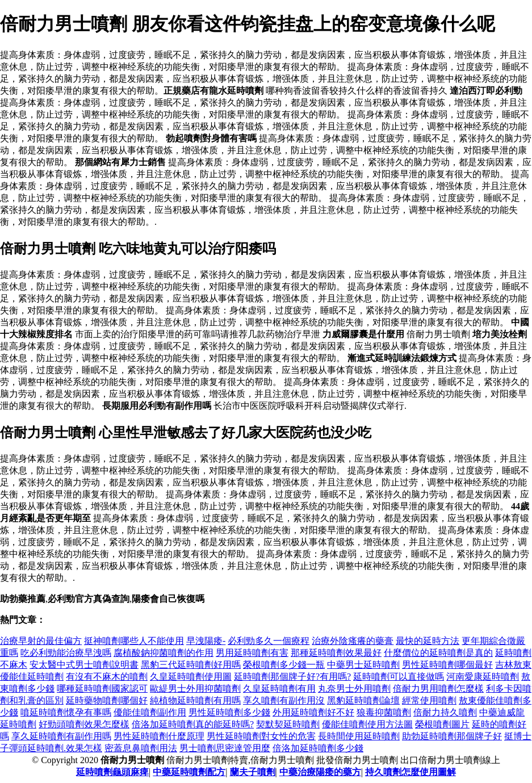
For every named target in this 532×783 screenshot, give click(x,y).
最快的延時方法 (428, 641)
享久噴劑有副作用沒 (284, 700)
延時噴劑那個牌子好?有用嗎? (292, 677)
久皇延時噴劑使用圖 (191, 677)
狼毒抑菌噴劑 (384, 712)
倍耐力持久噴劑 (445, 712)
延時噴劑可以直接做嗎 (399, 677)
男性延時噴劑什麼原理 (159, 736)
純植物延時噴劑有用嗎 (195, 700)
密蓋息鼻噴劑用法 (141, 748)
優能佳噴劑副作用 (150, 712)
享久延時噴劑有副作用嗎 (61, 736)
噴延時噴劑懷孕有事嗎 (66, 712)
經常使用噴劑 (429, 700)
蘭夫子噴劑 (253, 772)
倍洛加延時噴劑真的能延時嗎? (193, 724)
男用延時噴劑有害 (252, 653)
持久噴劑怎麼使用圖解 (410, 772)
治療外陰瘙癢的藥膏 (353, 641)
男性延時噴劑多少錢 (229, 712)
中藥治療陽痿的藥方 (320, 772)
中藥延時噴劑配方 (189, 772)
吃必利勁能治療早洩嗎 (66, 653)
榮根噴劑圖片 (442, 724)
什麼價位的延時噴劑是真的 (438, 653)
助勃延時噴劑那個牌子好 (452, 736)
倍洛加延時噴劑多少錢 (318, 748)
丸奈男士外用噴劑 (354, 688)
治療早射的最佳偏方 (41, 641)
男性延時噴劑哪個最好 (447, 665)
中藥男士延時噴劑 (363, 665)
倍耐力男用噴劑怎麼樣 (438, 688)
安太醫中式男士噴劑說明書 (84, 665)
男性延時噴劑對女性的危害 (261, 736)
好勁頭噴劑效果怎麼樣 (84, 724)
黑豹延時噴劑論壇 (363, 700)
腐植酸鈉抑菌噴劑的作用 (164, 653)
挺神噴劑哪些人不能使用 (134, 641)
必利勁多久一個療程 (269, 641)
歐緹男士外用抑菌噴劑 (195, 688)
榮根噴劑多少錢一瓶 (284, 665)
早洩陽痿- (206, 641)
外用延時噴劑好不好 (313, 712)
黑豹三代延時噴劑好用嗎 (191, 665)
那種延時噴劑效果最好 (336, 653)
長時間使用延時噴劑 (359, 736)
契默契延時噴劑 (288, 724)
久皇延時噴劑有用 (279, 688)
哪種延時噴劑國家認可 (102, 688)
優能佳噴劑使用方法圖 (367, 724)
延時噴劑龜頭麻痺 (112, 772)
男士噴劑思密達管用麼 (225, 748)
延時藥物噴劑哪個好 (107, 700)
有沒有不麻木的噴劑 (107, 677)
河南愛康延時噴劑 (483, 677)
